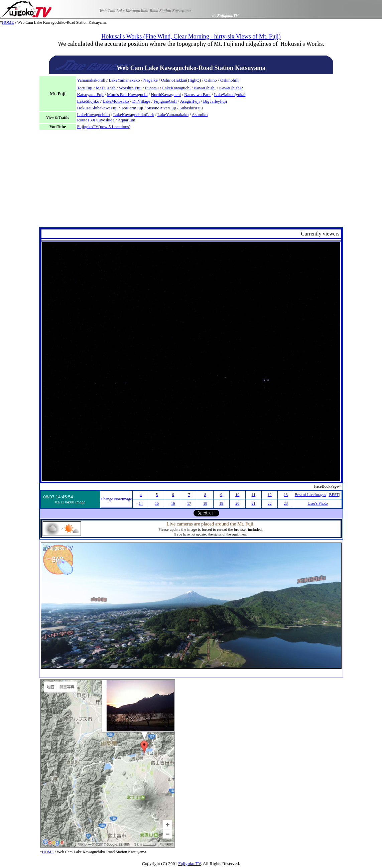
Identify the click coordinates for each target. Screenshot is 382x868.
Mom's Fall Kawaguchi (127, 94)
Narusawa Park (197, 94)
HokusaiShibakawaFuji (97, 108)
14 (141, 503)
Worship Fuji (130, 88)
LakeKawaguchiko (93, 115)
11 (254, 495)
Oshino (211, 80)
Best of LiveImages (310, 495)
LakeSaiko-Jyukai (230, 94)
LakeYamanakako (124, 80)
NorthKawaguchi (166, 94)
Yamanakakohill (91, 80)
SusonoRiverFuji (161, 108)
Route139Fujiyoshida (96, 120)
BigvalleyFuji (215, 101)
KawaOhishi (205, 88)
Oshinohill (229, 80)
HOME (8, 22)
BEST (334, 495)
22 (270, 503)
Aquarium (126, 120)
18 (205, 503)
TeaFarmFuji (132, 108)
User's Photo (318, 503)
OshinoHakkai (174, 80)
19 (221, 503)
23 (286, 503)
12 (270, 495)
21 (254, 503)
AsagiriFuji (190, 101)
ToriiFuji (85, 88)
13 (286, 495)
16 (173, 503)
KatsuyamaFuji (90, 94)
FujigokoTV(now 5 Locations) (104, 127)
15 (157, 503)
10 (237, 495)
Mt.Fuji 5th (106, 88)
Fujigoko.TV (189, 863)
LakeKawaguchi (176, 88)
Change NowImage (116, 499)
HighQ (193, 80)
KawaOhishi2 (231, 88)
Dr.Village (141, 101)
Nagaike (151, 80)
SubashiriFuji (191, 108)
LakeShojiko (88, 101)
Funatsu (152, 88)
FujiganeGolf (165, 101)
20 (237, 503)
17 (189, 503)
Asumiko (200, 115)
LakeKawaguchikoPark (134, 115)
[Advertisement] (191, 180)
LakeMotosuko (116, 101)
